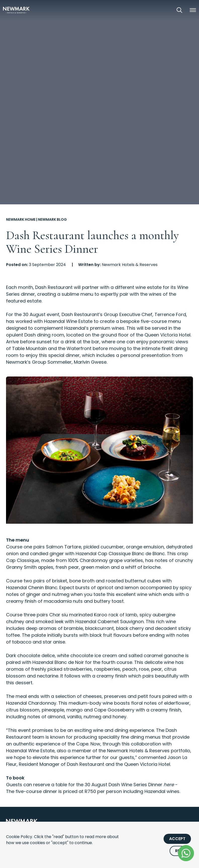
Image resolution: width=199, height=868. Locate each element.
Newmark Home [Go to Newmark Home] (21, 219)
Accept (177, 839)
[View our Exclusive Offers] (165, 10)
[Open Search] (179, 10)
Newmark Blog (52, 219)
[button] (193, 10)
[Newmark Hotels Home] (16, 10)
